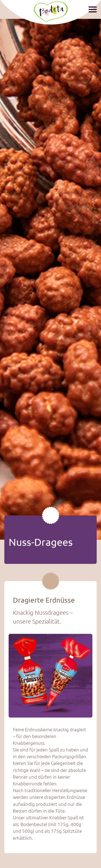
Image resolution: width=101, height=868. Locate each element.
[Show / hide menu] (93, 9)
